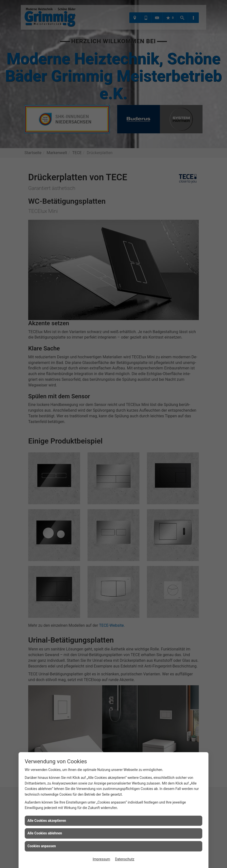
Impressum (101, 859)
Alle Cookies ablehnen (45, 833)
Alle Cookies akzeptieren (47, 821)
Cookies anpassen (42, 846)
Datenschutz (125, 859)
